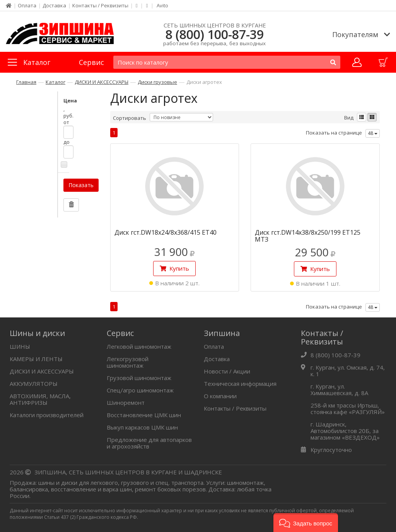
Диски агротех (204, 82)
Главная (26, 82)
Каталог (55, 82)
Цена (29, 101)
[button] (306, 523)
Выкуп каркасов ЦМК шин (142, 427)
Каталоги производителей (47, 415)
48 (373, 133)
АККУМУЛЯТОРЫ (34, 384)
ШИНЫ (20, 346)
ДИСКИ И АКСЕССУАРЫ (102, 82)
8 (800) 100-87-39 (215, 34)
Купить (174, 268)
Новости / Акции (227, 371)
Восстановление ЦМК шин (144, 415)
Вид (349, 118)
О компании (220, 396)
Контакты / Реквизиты (100, 5)
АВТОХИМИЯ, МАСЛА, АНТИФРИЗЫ (40, 399)
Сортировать (130, 118)
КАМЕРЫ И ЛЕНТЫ (36, 359)
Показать (40, 152)
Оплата (27, 5)
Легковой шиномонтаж (139, 346)
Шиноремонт (126, 402)
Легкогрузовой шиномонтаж (128, 362)
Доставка (54, 5)
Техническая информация (240, 384)
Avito (162, 5)
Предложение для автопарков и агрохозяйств (149, 443)
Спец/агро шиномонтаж (140, 390)
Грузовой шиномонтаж (139, 378)
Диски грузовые (157, 82)
